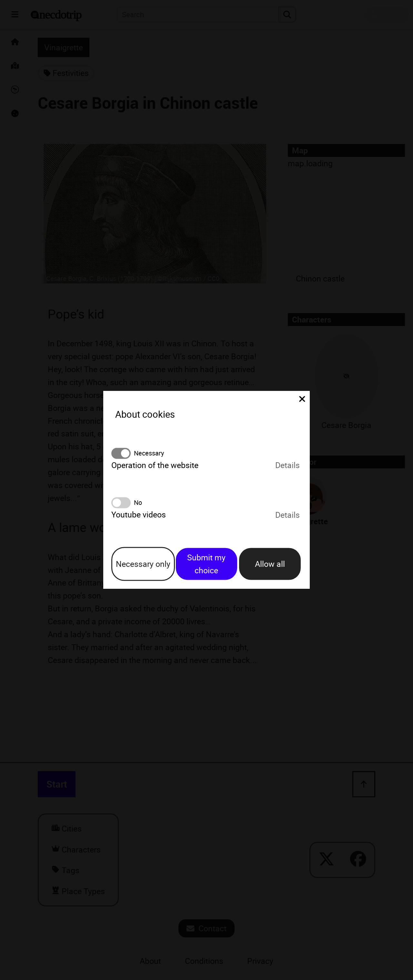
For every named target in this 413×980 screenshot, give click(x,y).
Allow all (270, 564)
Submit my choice (206, 564)
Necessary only (143, 564)
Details (287, 465)
